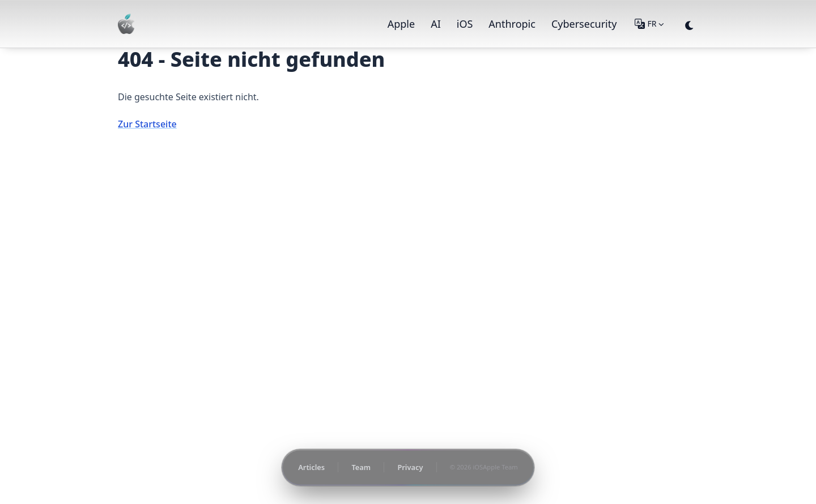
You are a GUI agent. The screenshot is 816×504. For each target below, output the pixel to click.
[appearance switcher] (690, 24)
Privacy (410, 467)
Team (361, 467)
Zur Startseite (147, 124)
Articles (311, 467)
